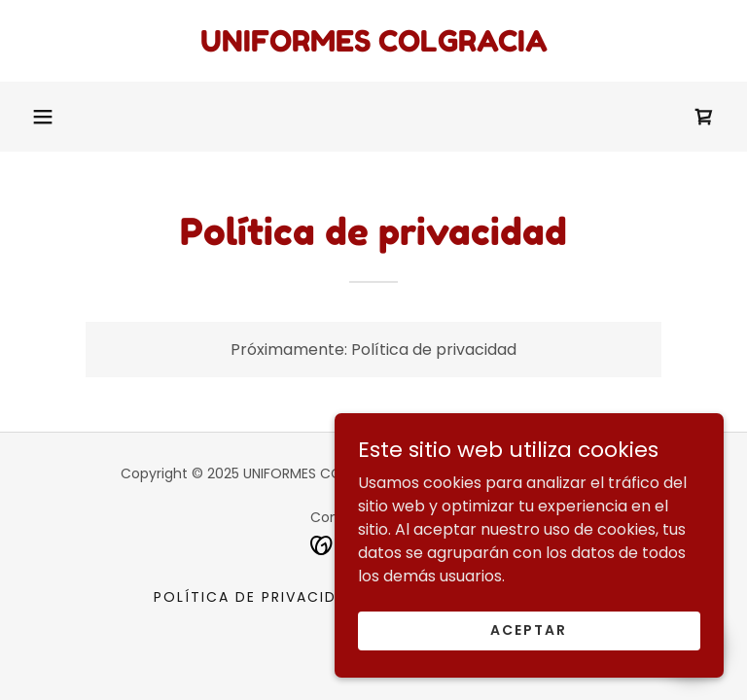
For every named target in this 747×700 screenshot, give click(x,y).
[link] (373, 46)
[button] (43, 117)
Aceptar (529, 630)
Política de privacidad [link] (256, 597)
